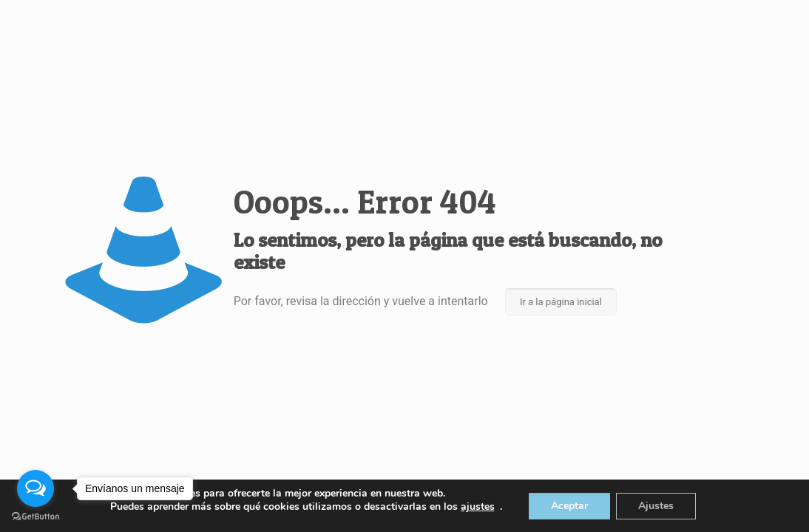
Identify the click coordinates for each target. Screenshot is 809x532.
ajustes (478, 507)
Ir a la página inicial (561, 302)
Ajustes (656, 506)
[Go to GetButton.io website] (35, 517)
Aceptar (569, 506)
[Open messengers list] (35, 488)
